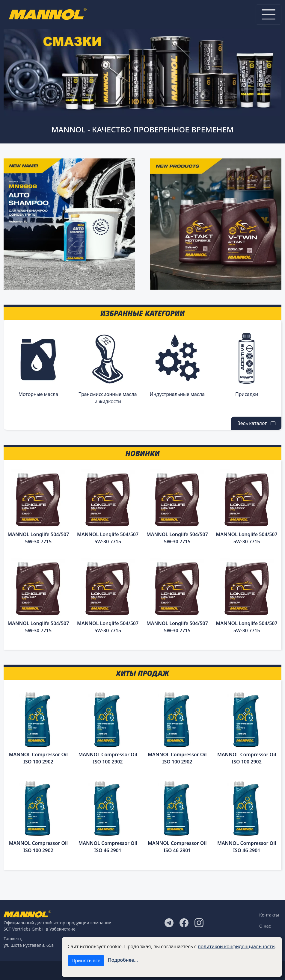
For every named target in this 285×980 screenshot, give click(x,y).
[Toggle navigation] (269, 15)
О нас (265, 926)
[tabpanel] (142, 69)
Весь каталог (256, 423)
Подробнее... (123, 960)
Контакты (269, 915)
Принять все (86, 961)
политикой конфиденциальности (236, 946)
